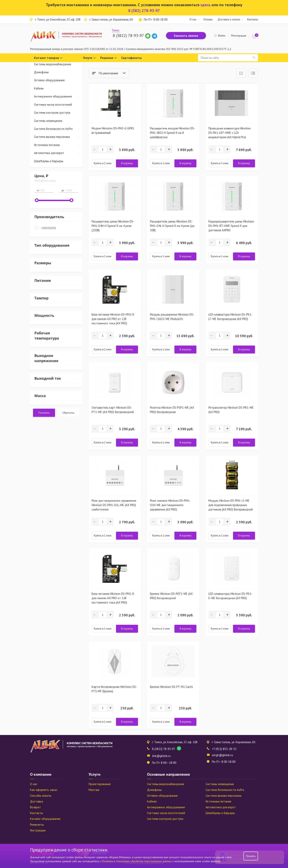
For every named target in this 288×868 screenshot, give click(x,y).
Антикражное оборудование (58, 96)
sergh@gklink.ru (222, 755)
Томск (115, 30)
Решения (108, 58)
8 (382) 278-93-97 (144, 11)
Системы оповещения (58, 121)
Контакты (253, 19)
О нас (193, 19)
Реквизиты (37, 825)
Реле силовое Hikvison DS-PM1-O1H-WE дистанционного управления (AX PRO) (170, 505)
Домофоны (58, 72)
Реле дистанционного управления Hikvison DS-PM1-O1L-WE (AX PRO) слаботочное (114, 505)
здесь (205, 5)
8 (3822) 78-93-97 (128, 36)
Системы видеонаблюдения (58, 64)
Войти (222, 36)
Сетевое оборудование (58, 80)
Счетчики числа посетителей (53, 105)
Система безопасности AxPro (58, 129)
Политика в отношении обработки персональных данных (137, 861)
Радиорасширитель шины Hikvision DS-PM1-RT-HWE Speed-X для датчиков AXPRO (231, 226)
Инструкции (38, 830)
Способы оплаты (41, 796)
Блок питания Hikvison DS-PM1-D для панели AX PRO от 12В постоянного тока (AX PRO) (113, 598)
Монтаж (94, 790)
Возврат (35, 807)
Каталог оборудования (45, 819)
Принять (251, 856)
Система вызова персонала (58, 137)
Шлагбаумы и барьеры (49, 161)
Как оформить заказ (44, 790)
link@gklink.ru (161, 756)
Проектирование (100, 784)
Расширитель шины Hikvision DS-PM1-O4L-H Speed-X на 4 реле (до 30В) (172, 226)
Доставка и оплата (229, 19)
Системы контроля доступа (58, 113)
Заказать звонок (186, 36)
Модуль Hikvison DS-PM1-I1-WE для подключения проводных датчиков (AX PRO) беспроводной (231, 505)
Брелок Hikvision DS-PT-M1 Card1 (171, 687)
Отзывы (208, 19)
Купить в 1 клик (103, 163)
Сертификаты (131, 58)
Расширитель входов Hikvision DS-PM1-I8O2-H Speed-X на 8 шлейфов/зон (172, 133)
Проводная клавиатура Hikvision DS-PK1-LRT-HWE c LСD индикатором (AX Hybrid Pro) (230, 133)
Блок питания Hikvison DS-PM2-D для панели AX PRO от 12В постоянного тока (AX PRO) (113, 319)
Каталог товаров (48, 58)
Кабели (39, 88)
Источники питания (58, 145)
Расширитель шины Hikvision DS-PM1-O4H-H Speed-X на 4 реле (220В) (113, 226)
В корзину (127, 163)
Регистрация (239, 36)
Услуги (89, 58)
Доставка (36, 801)
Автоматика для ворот (58, 153)
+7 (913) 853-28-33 (224, 749)
